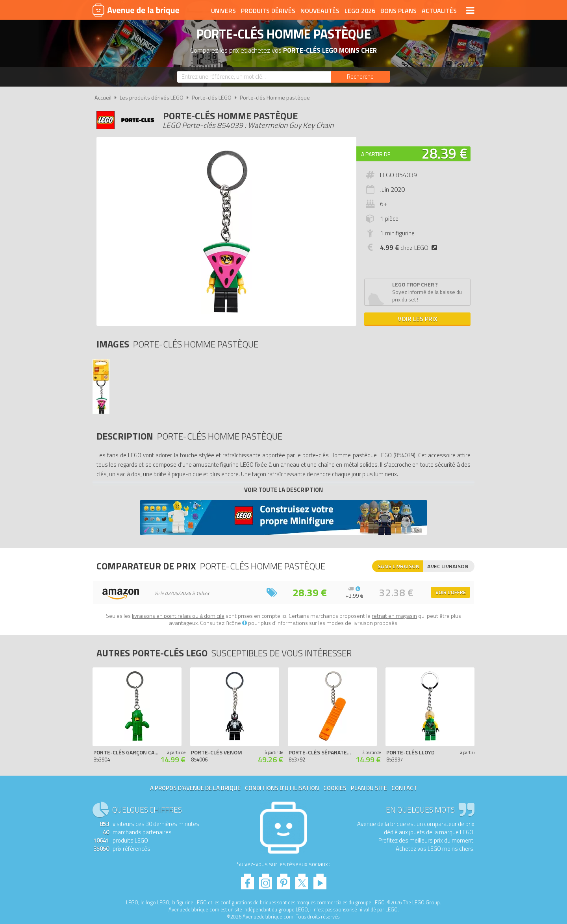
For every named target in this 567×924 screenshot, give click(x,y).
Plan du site (369, 788)
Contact (404, 788)
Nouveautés (320, 11)
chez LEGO (410, 248)
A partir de (376, 154)
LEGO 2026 (360, 11)
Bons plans (398, 11)
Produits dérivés (268, 11)
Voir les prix (418, 319)
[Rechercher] (360, 77)
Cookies (335, 788)
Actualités (439, 11)
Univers (223, 11)
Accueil (103, 98)
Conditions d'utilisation (282, 788)
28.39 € (445, 153)
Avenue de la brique (136, 10)
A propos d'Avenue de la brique (195, 788)
